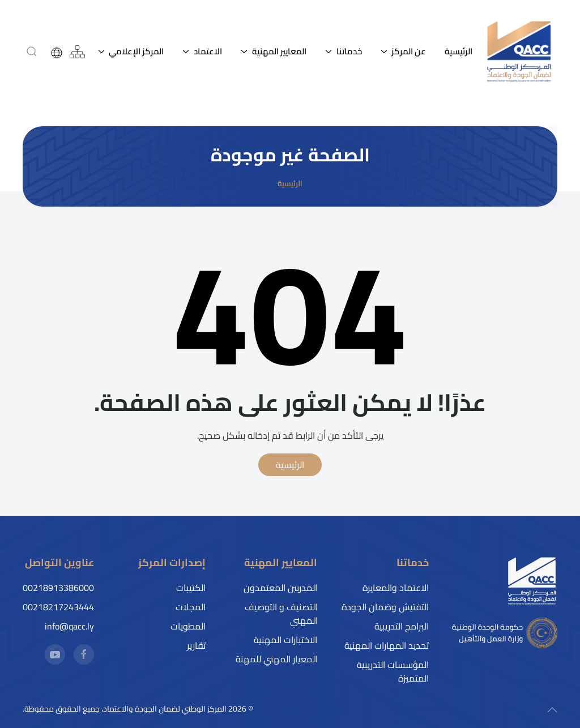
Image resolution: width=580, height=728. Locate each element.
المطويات (188, 626)
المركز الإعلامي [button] (131, 51)
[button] (32, 52)
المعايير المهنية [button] (274, 51)
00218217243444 (58, 607)
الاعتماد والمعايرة (396, 588)
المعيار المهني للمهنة (276, 659)
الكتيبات (191, 588)
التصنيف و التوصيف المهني (281, 614)
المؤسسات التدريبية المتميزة (393, 671)
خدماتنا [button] (344, 51)
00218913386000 (58, 588)
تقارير (196, 645)
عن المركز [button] (404, 51)
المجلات (191, 607)
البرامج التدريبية (402, 626)
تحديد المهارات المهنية (387, 645)
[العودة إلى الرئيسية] (520, 52)
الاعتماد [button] (202, 51)
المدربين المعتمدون (280, 588)
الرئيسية (459, 51)
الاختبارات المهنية (285, 640)
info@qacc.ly (69, 626)
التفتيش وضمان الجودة (385, 607)
